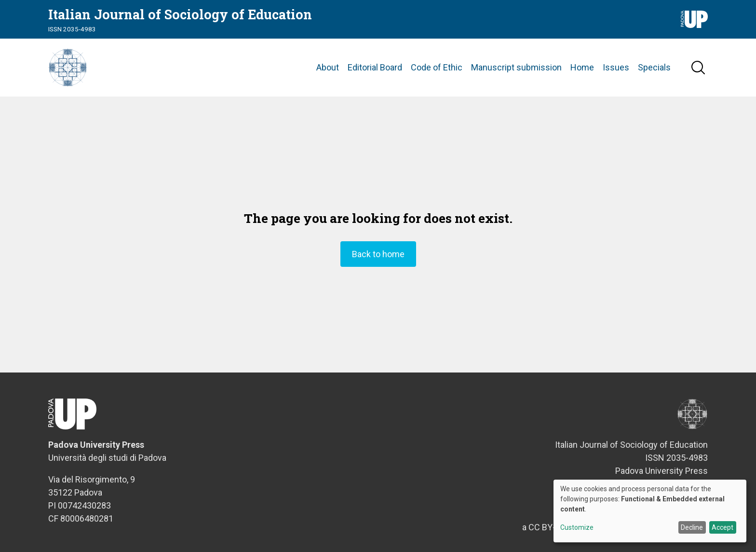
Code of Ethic (437, 67)
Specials (654, 67)
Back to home (378, 254)
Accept (722, 527)
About (328, 67)
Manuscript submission (516, 67)
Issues (616, 67)
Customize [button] (577, 528)
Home (582, 67)
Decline (692, 527)
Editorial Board (375, 67)
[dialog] (650, 511)
